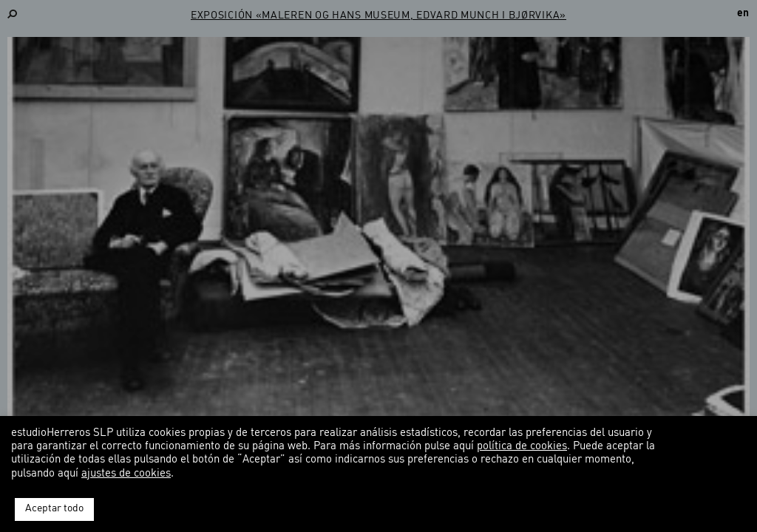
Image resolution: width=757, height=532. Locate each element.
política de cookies (522, 447)
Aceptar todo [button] (54, 509)
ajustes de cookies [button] (126, 474)
